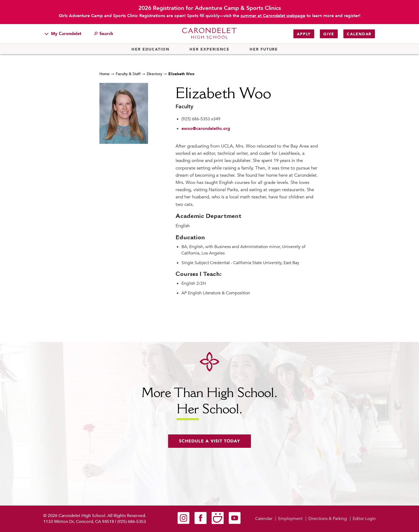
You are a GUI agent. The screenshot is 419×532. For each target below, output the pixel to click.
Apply (304, 34)
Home (104, 74)
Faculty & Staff (128, 74)
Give (329, 34)
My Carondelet (63, 34)
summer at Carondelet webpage (273, 16)
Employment (290, 519)
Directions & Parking (328, 519)
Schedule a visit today (210, 441)
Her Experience (209, 49)
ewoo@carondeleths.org (206, 129)
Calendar (359, 34)
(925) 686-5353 (132, 522)
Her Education (150, 49)
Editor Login (364, 519)
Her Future (264, 49)
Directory (154, 74)
